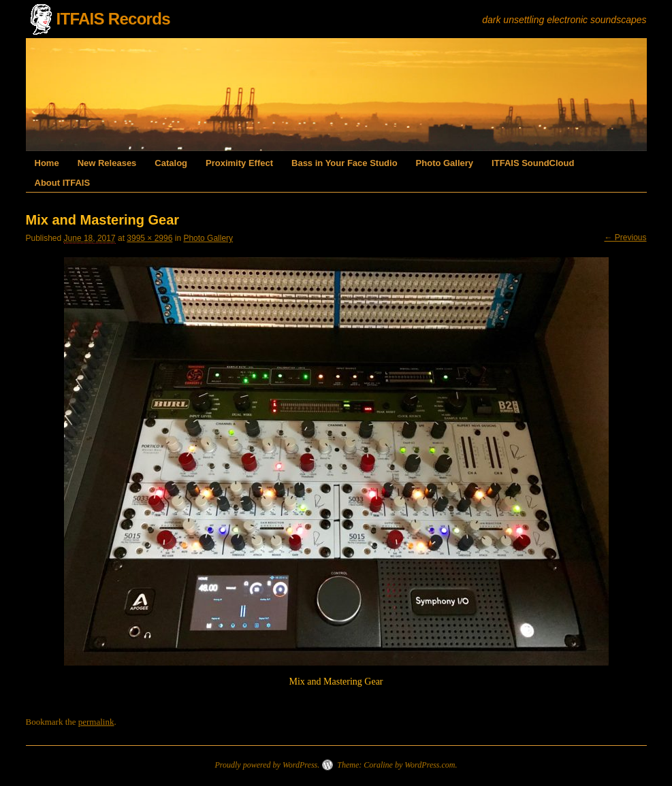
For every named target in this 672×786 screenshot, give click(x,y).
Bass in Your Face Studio (345, 163)
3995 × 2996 (149, 238)
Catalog (171, 163)
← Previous (625, 238)
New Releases (107, 163)
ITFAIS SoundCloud (533, 163)
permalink (96, 722)
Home (47, 163)
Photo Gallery (445, 163)
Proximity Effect (239, 163)
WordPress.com (430, 765)
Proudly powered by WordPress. (267, 765)
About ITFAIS (63, 183)
